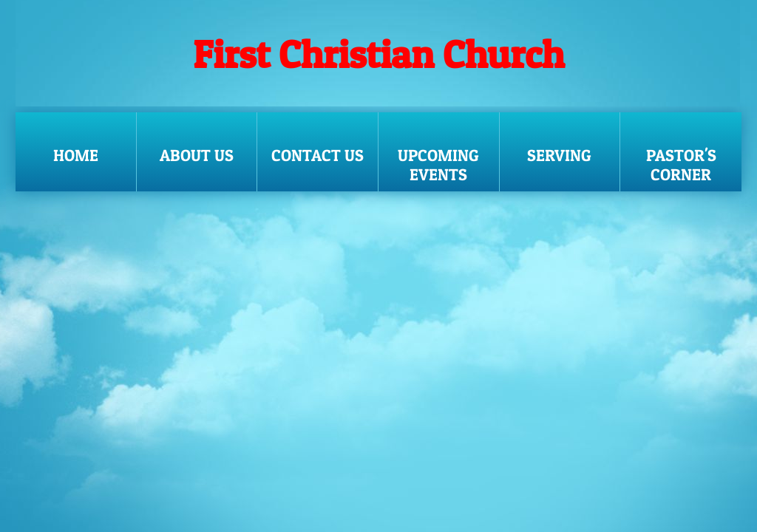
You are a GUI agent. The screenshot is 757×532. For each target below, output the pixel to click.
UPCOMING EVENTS (438, 165)
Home (76, 155)
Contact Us (318, 155)
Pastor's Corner (681, 165)
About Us (197, 155)
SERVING (559, 155)
